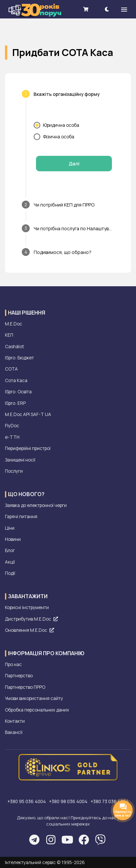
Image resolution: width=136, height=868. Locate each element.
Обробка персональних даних (37, 710)
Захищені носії (20, 460)
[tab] (68, 94)
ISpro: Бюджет (19, 358)
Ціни (10, 528)
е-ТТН (12, 437)
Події (10, 573)
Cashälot (15, 347)
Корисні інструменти (27, 607)
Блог (10, 550)
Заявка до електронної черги (36, 505)
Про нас (13, 664)
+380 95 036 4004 (27, 801)
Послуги (14, 471)
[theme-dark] (107, 9)
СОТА (11, 369)
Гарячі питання (21, 517)
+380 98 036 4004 (69, 801)
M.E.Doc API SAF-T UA (28, 414)
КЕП (9, 335)
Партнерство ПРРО (25, 687)
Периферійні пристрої (28, 448)
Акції (10, 562)
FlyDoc (12, 426)
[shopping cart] (86, 9)
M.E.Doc (14, 324)
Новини (13, 539)
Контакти (15, 721)
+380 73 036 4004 (110, 801)
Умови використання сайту (34, 698)
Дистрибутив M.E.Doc (31, 619)
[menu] (124, 9)
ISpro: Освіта (18, 392)
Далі (74, 164)
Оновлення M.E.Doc (29, 630)
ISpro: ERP (15, 403)
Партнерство (19, 676)
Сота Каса (16, 380)
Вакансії (14, 732)
